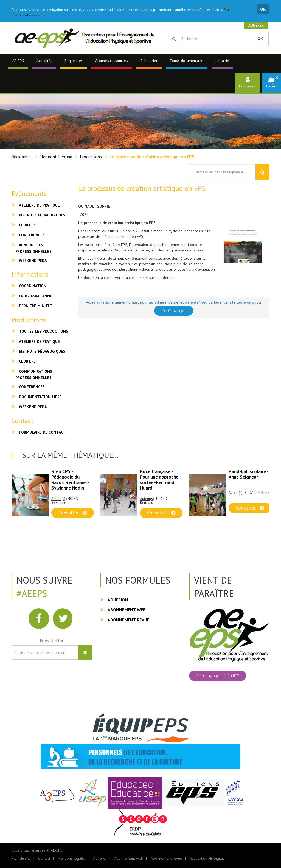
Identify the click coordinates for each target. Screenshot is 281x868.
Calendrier (149, 61)
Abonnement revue (128, 620)
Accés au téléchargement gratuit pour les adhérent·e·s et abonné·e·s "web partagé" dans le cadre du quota (174, 302)
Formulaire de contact (42, 432)
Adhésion (118, 600)
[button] (271, 83)
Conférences (32, 235)
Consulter (73, 513)
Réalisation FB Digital (207, 858)
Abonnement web (127, 610)
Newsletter (52, 641)
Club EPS (27, 225)
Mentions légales (72, 858)
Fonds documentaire (187, 61)
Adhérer (256, 25)
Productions (91, 157)
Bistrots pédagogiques (42, 215)
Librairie (222, 61)
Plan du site (21, 858)
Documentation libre (40, 397)
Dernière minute (35, 306)
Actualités (44, 61)
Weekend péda (33, 261)
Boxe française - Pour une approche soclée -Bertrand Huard (159, 480)
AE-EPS (18, 61)
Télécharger (174, 311)
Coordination (33, 286)
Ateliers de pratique (39, 205)
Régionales (74, 61)
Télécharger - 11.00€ (218, 676)
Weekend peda (33, 407)
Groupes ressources (111, 61)
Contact (44, 858)
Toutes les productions (43, 331)
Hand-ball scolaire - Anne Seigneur (248, 474)
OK (263, 9)
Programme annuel (38, 296)
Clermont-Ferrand (56, 157)
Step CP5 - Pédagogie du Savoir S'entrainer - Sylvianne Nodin (70, 480)
